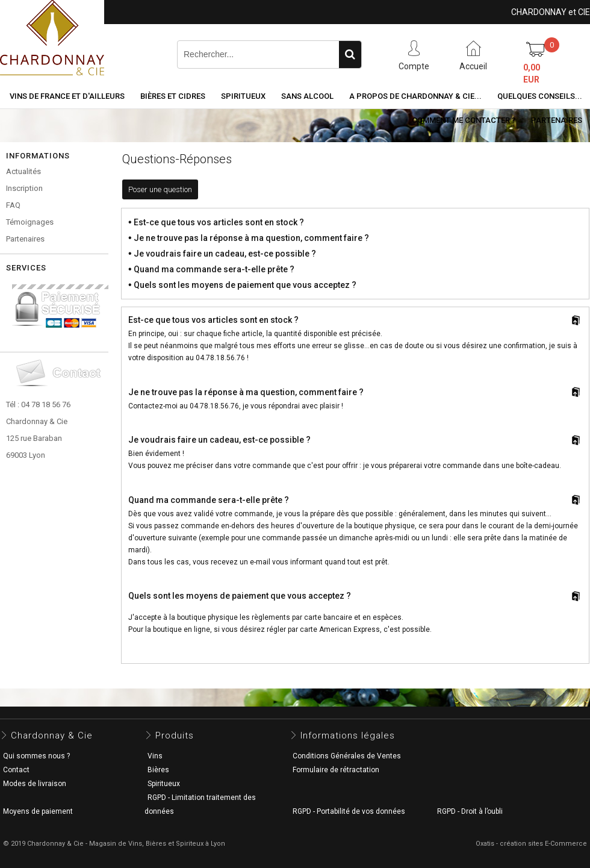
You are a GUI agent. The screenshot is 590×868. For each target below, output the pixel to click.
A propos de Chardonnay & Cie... (415, 96)
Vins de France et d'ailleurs (67, 96)
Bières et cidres (173, 96)
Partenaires (557, 120)
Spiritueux (243, 96)
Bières (158, 770)
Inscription (24, 188)
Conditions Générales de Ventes (347, 756)
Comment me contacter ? (464, 120)
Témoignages (30, 222)
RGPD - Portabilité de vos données (349, 811)
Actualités (23, 171)
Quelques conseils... (540, 96)
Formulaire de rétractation (336, 770)
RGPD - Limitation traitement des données (200, 804)
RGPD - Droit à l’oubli (470, 811)
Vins (155, 756)
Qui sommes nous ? (36, 756)
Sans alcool (307, 96)
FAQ (13, 205)
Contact (16, 770)
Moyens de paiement (38, 811)
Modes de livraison (35, 784)
